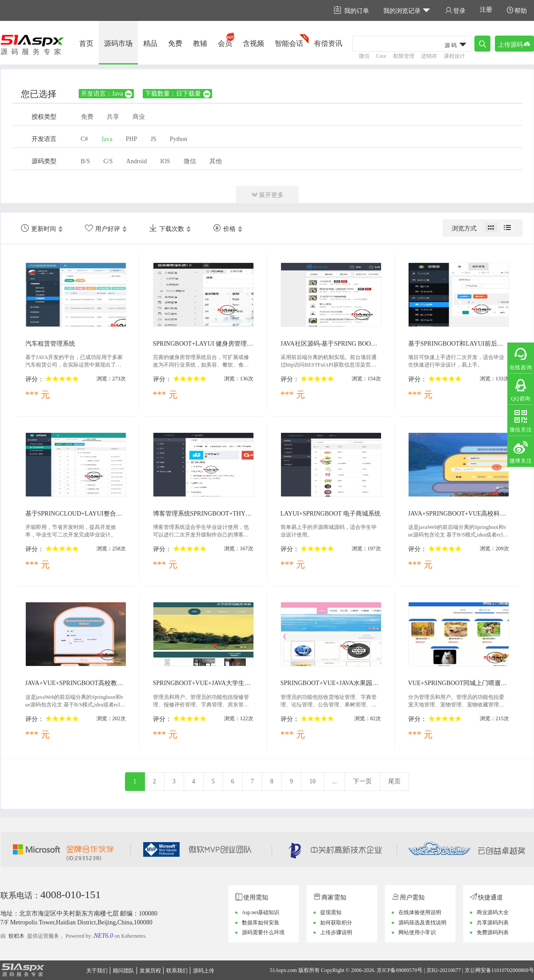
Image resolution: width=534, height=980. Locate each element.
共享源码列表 (493, 923)
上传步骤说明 (336, 932)
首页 (86, 43)
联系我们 (177, 971)
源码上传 (204, 971)
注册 (486, 10)
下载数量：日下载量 (178, 94)
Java (107, 139)
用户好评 (102, 228)
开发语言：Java (107, 94)
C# (84, 139)
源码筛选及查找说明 (422, 923)
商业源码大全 (493, 912)
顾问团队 (124, 971)
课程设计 (454, 56)
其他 (216, 161)
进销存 (429, 56)
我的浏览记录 (407, 10)
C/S (108, 161)
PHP (132, 139)
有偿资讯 (328, 43)
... (335, 781)
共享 (113, 117)
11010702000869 (510, 970)
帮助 (517, 10)
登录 (455, 10)
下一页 (362, 781)
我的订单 (351, 10)
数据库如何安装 (261, 923)
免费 (175, 43)
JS (153, 139)
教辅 (200, 43)
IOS (165, 161)
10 (313, 781)
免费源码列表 (493, 932)
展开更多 (267, 195)
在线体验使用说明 (420, 912)
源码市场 (118, 43)
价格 (224, 228)
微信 (364, 56)
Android (137, 161)
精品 (150, 43)
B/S (86, 161)
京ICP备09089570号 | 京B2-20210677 (419, 970)
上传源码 (514, 44)
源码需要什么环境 (263, 932)
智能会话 (289, 43)
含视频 (253, 43)
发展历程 (150, 971)
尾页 (394, 781)
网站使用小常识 (417, 932)
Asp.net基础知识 (261, 912)
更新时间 (38, 228)
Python (179, 139)
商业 (139, 117)
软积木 (16, 936)
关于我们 (97, 971)
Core (381, 56)
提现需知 (331, 912)
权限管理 (404, 56)
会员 (225, 43)
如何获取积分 (336, 923)
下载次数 (167, 228)
